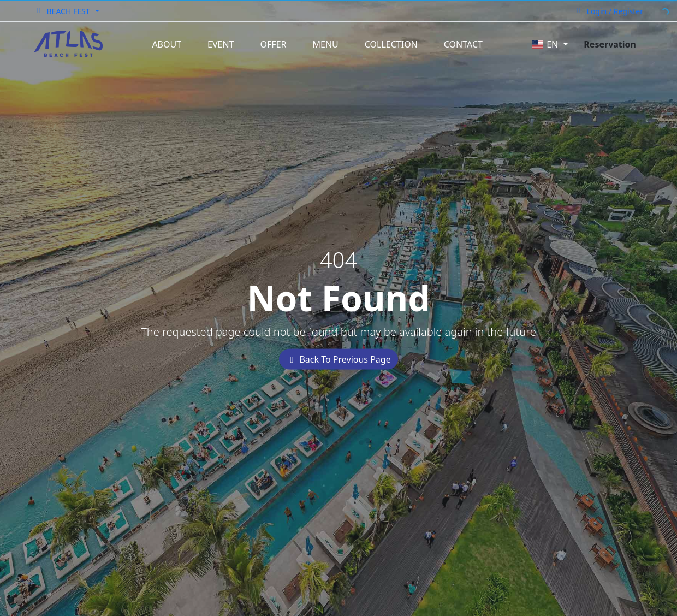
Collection (391, 44)
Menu (326, 44)
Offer (274, 44)
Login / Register (608, 11)
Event (221, 44)
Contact (463, 44)
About (167, 44)
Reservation (610, 44)
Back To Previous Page (338, 359)
